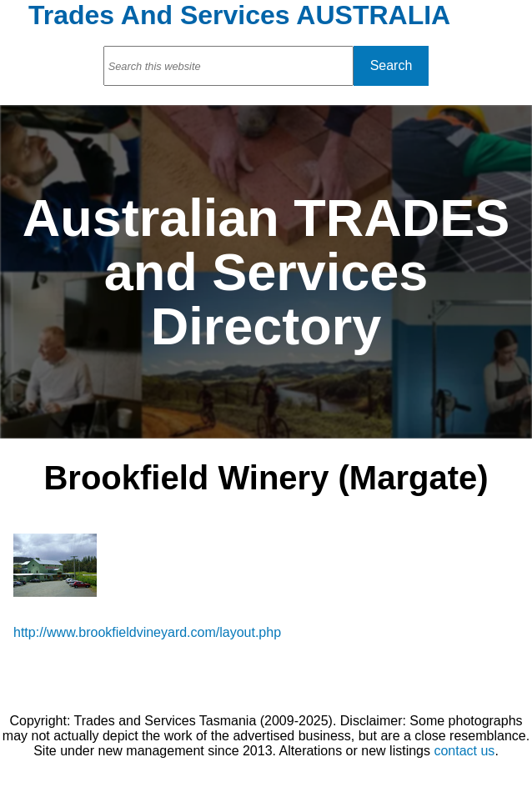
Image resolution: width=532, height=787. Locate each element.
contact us (464, 751)
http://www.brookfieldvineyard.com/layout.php (147, 632)
